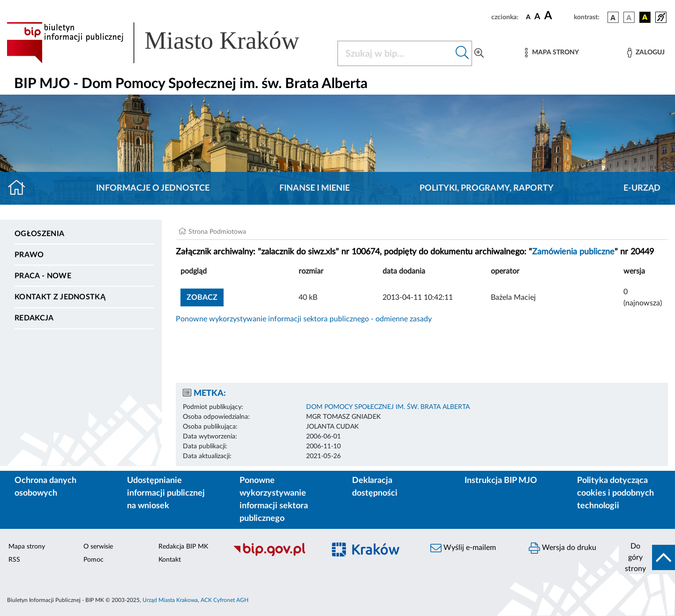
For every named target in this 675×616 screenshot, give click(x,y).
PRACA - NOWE (43, 276)
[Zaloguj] (646, 53)
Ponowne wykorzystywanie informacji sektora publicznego (274, 500)
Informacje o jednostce (153, 188)
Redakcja (34, 318)
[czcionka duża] (558, 16)
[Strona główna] (20, 188)
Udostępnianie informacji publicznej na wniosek (166, 493)
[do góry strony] (647, 557)
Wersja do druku (562, 548)
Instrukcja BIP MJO (501, 481)
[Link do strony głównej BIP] (166, 43)
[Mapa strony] (552, 53)
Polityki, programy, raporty (487, 188)
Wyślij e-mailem (463, 548)
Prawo (29, 255)
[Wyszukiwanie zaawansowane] (479, 53)
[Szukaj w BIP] (395, 53)
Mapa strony (27, 547)
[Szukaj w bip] (462, 53)
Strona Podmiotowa (217, 232)
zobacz (202, 297)
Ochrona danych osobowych (45, 487)
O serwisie (98, 547)
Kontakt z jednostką (60, 297)
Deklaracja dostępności (375, 487)
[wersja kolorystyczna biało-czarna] (629, 17)
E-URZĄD (642, 188)
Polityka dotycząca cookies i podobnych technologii (615, 493)
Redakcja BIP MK (183, 547)
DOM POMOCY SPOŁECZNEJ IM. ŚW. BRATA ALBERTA (388, 407)
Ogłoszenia (39, 234)
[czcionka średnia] (537, 17)
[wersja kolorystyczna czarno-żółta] (645, 17)
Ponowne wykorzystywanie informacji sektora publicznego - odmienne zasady (304, 319)
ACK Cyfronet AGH (225, 600)
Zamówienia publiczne (573, 252)
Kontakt (170, 560)
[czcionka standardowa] (528, 17)
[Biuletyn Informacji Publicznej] (274, 555)
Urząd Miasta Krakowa (170, 600)
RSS (14, 560)
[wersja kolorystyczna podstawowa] (613, 17)
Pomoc (94, 560)
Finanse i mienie (315, 188)
